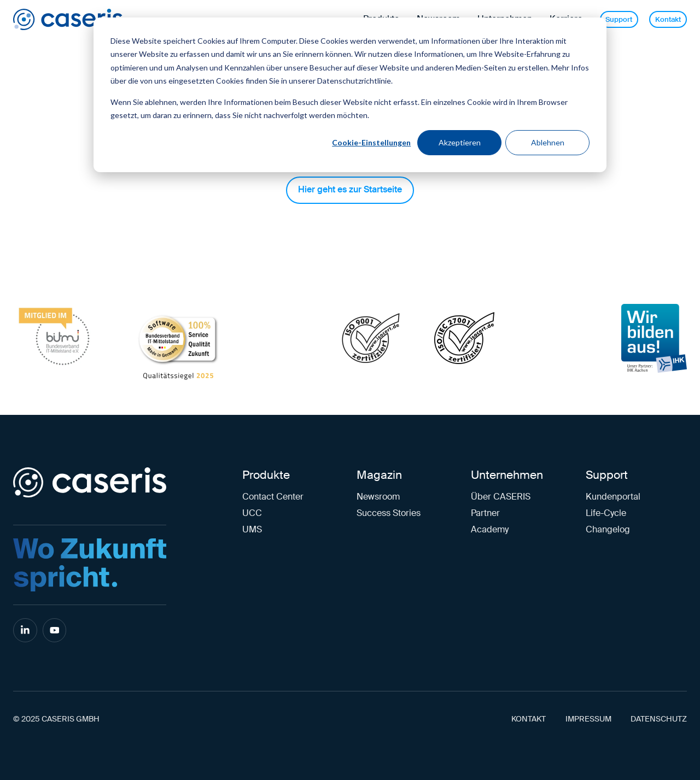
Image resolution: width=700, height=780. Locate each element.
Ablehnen (548, 142)
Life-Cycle (606, 513)
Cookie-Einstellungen (371, 142)
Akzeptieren (460, 142)
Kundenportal (613, 497)
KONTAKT (529, 719)
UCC (252, 513)
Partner (485, 513)
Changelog (608, 529)
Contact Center (273, 497)
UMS (252, 529)
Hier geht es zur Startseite (350, 189)
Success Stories (389, 513)
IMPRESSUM (588, 719)
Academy (490, 529)
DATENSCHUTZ (659, 719)
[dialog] (350, 95)
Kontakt (668, 19)
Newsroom (378, 497)
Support (619, 19)
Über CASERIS (501, 497)
